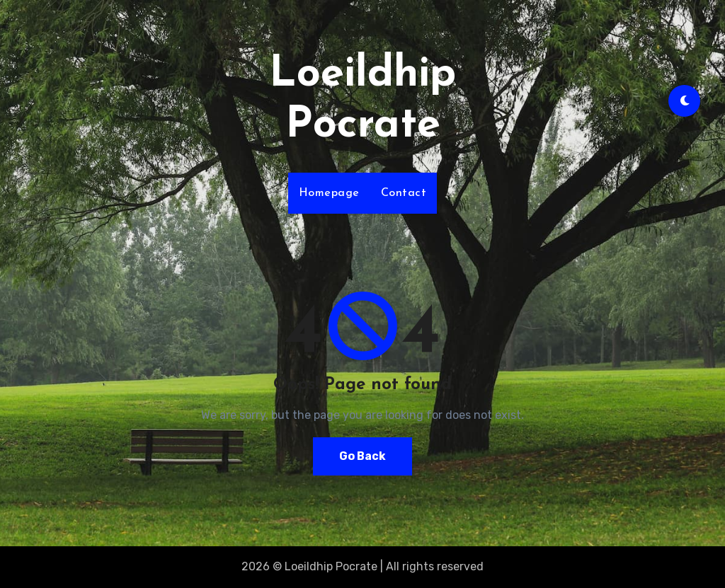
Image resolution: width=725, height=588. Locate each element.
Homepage (329, 193)
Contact (404, 193)
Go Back (362, 456)
